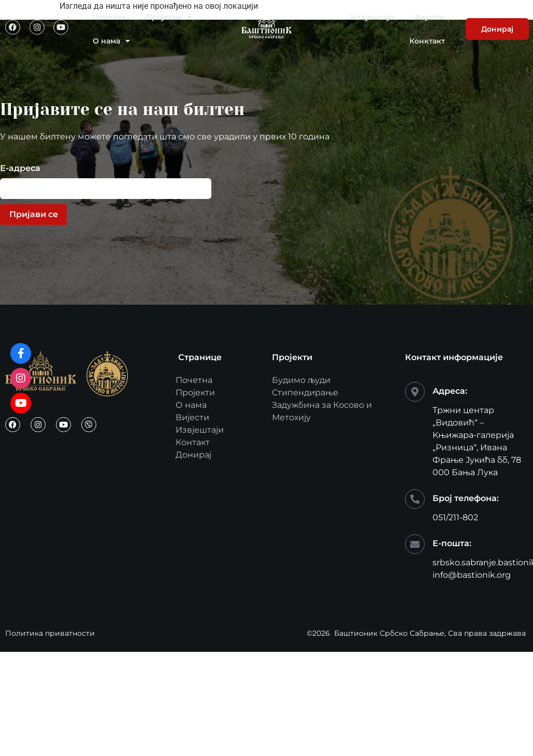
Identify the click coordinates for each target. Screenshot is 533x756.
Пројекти (169, 17)
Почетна (109, 17)
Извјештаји (372, 17)
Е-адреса (20, 169)
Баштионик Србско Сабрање (389, 633)
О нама (111, 41)
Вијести (430, 17)
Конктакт (427, 41)
